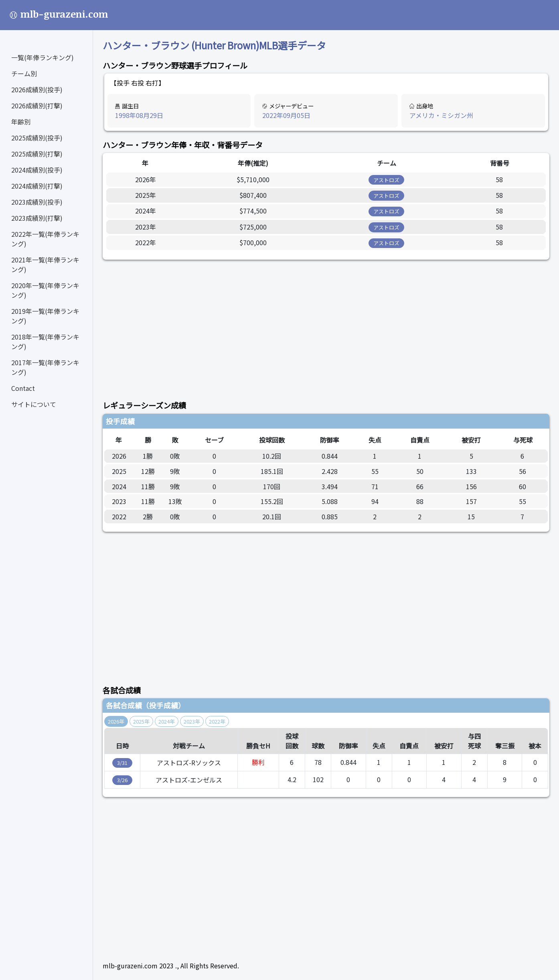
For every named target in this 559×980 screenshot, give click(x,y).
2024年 (167, 721)
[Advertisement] (326, 325)
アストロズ (386, 180)
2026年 (116, 721)
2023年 (192, 721)
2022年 (217, 721)
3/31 (122, 763)
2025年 (141, 721)
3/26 (122, 780)
